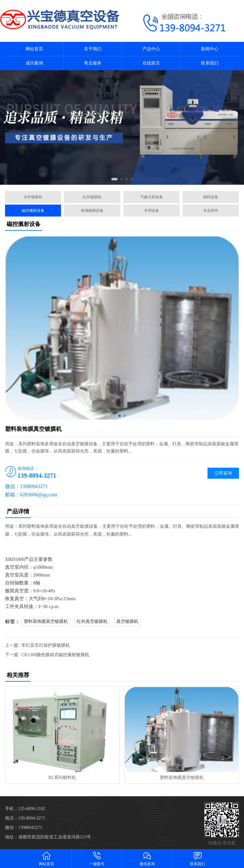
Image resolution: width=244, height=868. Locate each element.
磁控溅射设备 (33, 211)
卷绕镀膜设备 (92, 211)
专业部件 (211, 211)
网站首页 (34, 49)
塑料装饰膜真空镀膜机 (46, 621)
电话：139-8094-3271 (25, 818)
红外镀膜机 (92, 197)
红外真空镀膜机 (92, 621)
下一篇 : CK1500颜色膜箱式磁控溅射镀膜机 (47, 655)
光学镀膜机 (33, 197)
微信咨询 (147, 858)
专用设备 (152, 211)
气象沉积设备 (152, 197)
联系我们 (210, 63)
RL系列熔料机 (62, 778)
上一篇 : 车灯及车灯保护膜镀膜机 (38, 645)
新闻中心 (210, 49)
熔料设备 (211, 197)
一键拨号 (97, 858)
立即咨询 (223, 473)
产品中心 (151, 49)
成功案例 (34, 63)
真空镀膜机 (127, 621)
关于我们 (93, 49)
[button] (114, 179)
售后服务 (93, 63)
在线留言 (151, 63)
